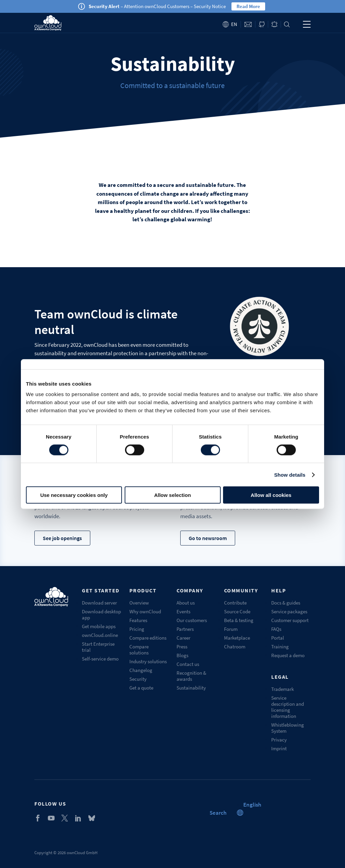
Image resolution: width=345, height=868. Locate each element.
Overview (139, 603)
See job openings (62, 538)
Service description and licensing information (288, 707)
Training (280, 647)
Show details (290, 474)
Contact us (188, 664)
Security (138, 679)
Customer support (290, 620)
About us (186, 603)
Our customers (192, 620)
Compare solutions (139, 650)
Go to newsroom (208, 538)
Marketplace (237, 638)
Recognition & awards (191, 676)
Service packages (289, 611)
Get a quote (141, 688)
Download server (99, 603)
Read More (248, 6)
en (234, 24)
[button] (252, 805)
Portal (278, 638)
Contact (248, 24)
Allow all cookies (271, 495)
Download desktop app (101, 614)
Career (183, 638)
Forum (231, 629)
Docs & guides (286, 603)
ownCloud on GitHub (262, 24)
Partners (185, 629)
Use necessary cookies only (74, 495)
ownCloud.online (100, 635)
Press (182, 647)
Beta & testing (239, 620)
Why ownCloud (145, 611)
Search (287, 24)
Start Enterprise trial (98, 647)
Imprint (279, 748)
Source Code (237, 611)
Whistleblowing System (288, 728)
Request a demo (288, 655)
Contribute (235, 603)
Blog (274, 24)
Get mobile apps (99, 626)
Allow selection (172, 495)
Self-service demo (100, 659)
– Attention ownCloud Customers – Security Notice (157, 6)
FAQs (276, 629)
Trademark (283, 689)
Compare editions (148, 638)
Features (138, 620)
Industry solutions (148, 661)
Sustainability (191, 688)
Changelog (141, 670)
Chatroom (235, 647)
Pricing (137, 629)
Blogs (182, 655)
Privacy (279, 740)
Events (183, 611)
